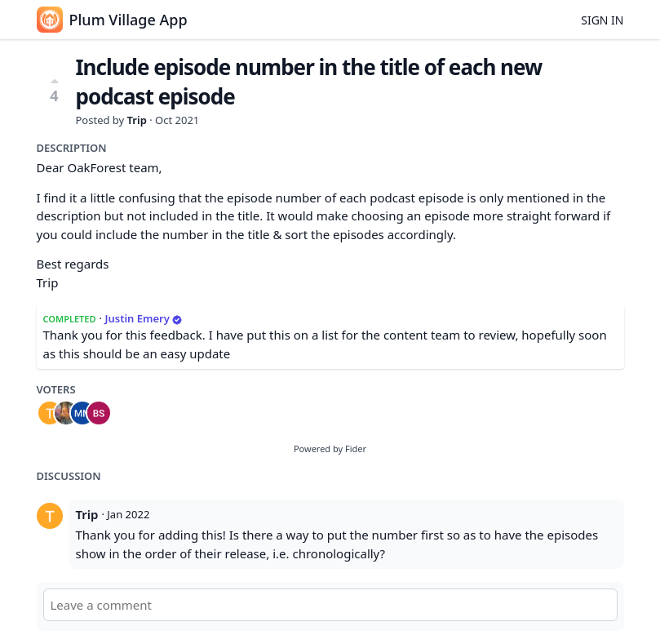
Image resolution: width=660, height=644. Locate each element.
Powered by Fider (330, 449)
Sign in (602, 20)
